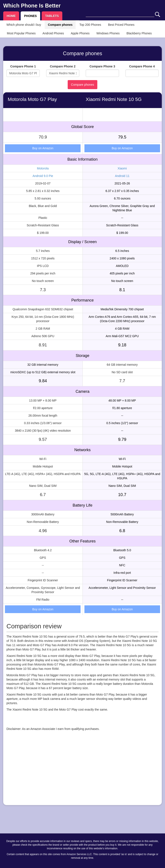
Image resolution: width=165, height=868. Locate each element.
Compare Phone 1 (23, 66)
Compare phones (60, 25)
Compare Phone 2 (63, 66)
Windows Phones (108, 33)
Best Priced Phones (121, 25)
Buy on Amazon (43, 148)
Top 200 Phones (90, 25)
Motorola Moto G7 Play (32, 99)
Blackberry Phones (139, 33)
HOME (11, 16)
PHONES (30, 16)
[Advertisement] (82, 772)
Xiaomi (122, 168)
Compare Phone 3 (102, 66)
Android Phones (53, 33)
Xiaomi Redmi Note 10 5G (114, 99)
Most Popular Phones (21, 33)
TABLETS (52, 16)
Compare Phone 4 (142, 66)
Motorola (43, 168)
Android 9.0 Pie (43, 176)
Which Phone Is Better (32, 6)
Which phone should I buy (24, 25)
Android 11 (122, 176)
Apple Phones (80, 33)
